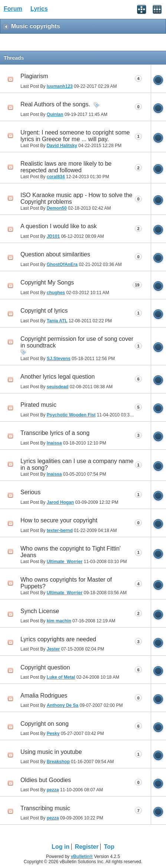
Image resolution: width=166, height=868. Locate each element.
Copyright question (45, 667)
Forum (13, 9)
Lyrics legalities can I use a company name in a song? (77, 464)
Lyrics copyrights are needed (58, 639)
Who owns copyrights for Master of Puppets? (66, 583)
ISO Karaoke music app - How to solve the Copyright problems (76, 198)
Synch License (40, 611)
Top (109, 847)
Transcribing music (45, 808)
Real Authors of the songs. (55, 104)
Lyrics (39, 9)
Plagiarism (34, 76)
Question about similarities (55, 254)
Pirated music (38, 405)
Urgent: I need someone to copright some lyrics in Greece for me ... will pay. (75, 136)
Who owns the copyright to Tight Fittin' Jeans (71, 552)
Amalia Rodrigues (44, 696)
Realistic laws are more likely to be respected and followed (66, 167)
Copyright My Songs (47, 282)
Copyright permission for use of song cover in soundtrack (77, 342)
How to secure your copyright (59, 520)
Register (87, 847)
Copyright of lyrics (44, 311)
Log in (61, 847)
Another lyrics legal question (58, 377)
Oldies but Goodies (46, 780)
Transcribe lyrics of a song (55, 433)
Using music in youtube (51, 752)
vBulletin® (82, 857)
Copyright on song (45, 724)
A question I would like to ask (58, 226)
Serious (30, 492)
